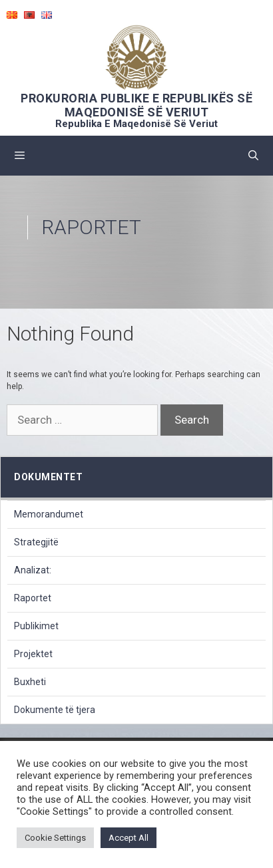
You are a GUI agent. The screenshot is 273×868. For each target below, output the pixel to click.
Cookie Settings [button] (55, 838)
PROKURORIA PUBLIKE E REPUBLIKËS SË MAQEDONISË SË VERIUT (136, 105)
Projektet (33, 654)
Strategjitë (36, 542)
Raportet (33, 598)
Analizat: (33, 570)
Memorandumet (49, 514)
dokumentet (48, 477)
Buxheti (30, 682)
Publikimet (36, 626)
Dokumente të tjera (55, 710)
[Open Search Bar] (253, 156)
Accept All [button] (129, 838)
